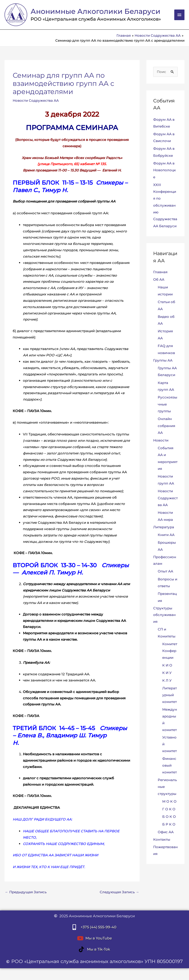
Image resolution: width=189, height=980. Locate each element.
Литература (164, 527)
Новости (161, 441)
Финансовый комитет (170, 764)
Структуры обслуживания (164, 614)
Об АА (159, 282)
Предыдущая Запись (26, 895)
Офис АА (166, 831)
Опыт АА (165, 571)
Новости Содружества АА (36, 103)
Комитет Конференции (170, 650)
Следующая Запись (119, 895)
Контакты (162, 838)
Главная (160, 274)
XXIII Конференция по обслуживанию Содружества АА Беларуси (165, 208)
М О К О (169, 800)
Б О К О (169, 815)
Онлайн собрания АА (166, 426)
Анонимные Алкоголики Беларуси (82, 13)
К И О (167, 664)
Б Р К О (169, 823)
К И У (167, 672)
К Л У (167, 679)
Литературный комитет (170, 694)
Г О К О (169, 808)
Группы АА (163, 362)
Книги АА (166, 534)
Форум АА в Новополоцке (165, 173)
